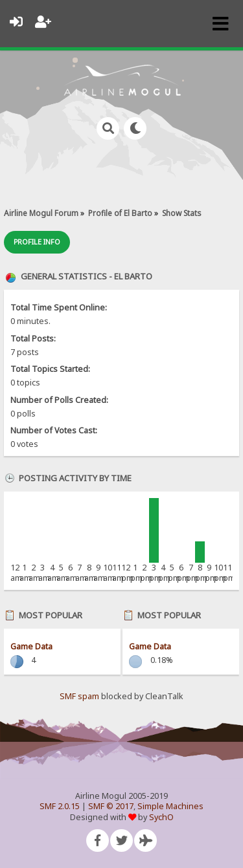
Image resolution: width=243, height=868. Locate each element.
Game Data (31, 646)
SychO (161, 817)
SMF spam (79, 696)
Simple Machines (170, 806)
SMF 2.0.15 (60, 806)
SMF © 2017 (111, 806)
